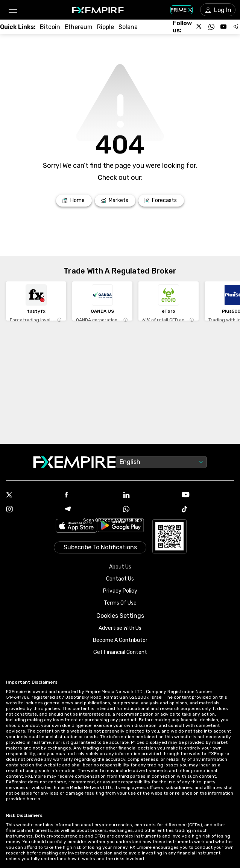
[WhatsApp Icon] (149, 510)
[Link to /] (74, 201)
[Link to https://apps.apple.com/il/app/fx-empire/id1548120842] (76, 527)
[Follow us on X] (199, 27)
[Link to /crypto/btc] (50, 27)
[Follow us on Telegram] (235, 27)
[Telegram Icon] (91, 510)
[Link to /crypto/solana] (128, 27)
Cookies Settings (120, 616)
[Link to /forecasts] (161, 201)
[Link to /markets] (115, 201)
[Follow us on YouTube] (223, 27)
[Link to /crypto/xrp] (106, 27)
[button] (13, 10)
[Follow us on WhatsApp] (211, 27)
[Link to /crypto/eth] (79, 27)
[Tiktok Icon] (208, 510)
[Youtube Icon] (208, 495)
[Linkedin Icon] (149, 496)
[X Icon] (32, 496)
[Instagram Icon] (32, 510)
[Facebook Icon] (91, 495)
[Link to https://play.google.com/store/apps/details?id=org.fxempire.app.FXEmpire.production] (121, 527)
